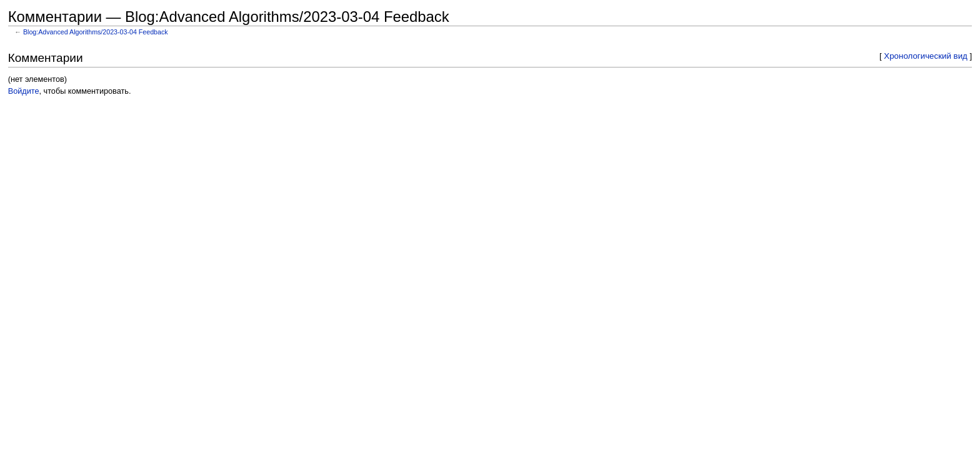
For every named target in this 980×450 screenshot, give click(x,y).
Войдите (24, 91)
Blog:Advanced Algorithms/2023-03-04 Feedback (96, 32)
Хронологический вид (926, 56)
